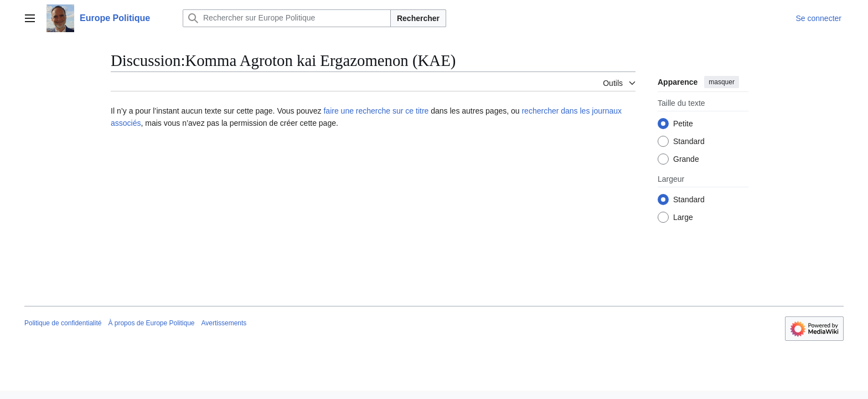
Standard (689, 141)
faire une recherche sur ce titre (376, 111)
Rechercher (418, 18)
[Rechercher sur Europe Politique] (287, 18)
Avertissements (224, 323)
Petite (683, 124)
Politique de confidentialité (63, 323)
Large (683, 217)
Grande (686, 159)
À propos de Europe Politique (151, 323)
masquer (722, 82)
